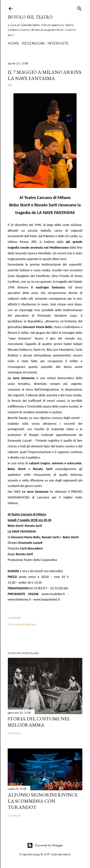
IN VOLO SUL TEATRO (30, 17)
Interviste (58, 43)
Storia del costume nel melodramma (39, 722)
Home (13, 43)
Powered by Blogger (45, 845)
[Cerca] (79, 8)
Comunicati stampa (22, 624)
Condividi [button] (14, 618)
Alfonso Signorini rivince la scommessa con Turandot (43, 801)
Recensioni (33, 43)
